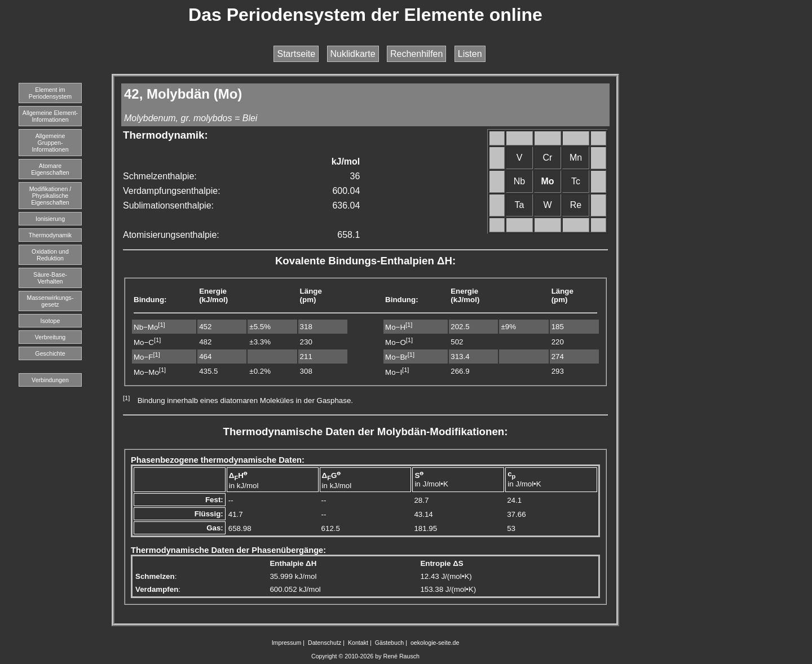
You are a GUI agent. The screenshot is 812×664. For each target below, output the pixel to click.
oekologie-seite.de (435, 643)
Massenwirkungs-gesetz (50, 301)
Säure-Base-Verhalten (50, 278)
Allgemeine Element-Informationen (50, 116)
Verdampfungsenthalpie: (172, 191)
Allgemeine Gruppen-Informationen (50, 143)
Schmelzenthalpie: (160, 176)
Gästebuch (390, 643)
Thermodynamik (50, 235)
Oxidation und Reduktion (50, 255)
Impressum (287, 643)
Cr (548, 158)
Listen (470, 54)
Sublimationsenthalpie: (168, 205)
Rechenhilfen (416, 54)
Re (576, 205)
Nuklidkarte (353, 54)
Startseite (296, 54)
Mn (576, 158)
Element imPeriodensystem (50, 93)
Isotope (50, 321)
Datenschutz (325, 643)
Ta (520, 205)
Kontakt (358, 643)
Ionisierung (50, 219)
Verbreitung (50, 337)
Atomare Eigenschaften (50, 169)
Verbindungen (50, 380)
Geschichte (50, 353)
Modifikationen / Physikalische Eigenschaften (50, 196)
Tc (576, 181)
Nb (519, 181)
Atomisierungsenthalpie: (171, 235)
